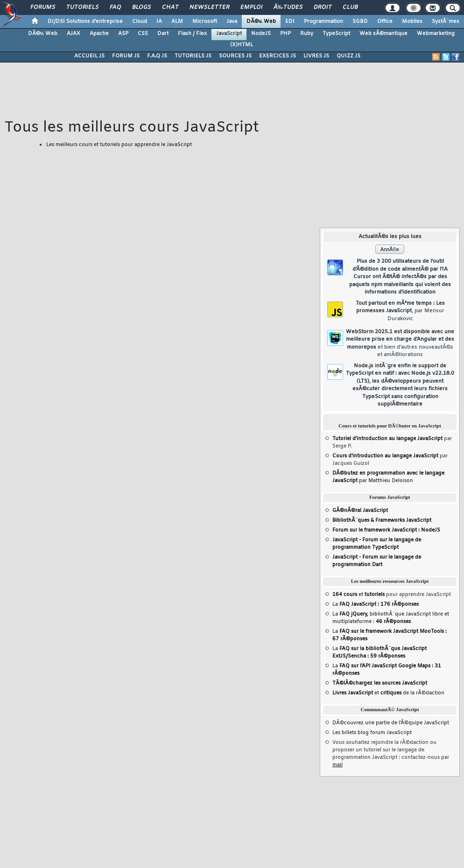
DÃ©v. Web (261, 21)
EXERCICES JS (278, 56)
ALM (177, 21)
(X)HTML (242, 45)
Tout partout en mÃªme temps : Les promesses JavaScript (400, 311)
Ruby (307, 34)
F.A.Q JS (157, 56)
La (376, 604)
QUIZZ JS (348, 56)
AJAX (74, 34)
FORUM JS (126, 56)
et (359, 595)
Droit (323, 7)
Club (350, 7)
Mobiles (412, 21)
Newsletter (209, 7)
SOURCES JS (235, 56)
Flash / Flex (192, 34)
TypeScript (336, 34)
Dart (163, 34)
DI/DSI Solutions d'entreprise (85, 21)
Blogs (141, 7)
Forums (43, 7)
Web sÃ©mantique (383, 34)
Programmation (323, 21)
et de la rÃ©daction (388, 693)
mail (337, 765)
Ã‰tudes (288, 7)
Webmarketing (436, 34)
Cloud (140, 21)
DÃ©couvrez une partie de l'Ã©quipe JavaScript (391, 723)
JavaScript (229, 34)
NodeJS (261, 34)
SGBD (360, 21)
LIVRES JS (316, 56)
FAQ (115, 7)
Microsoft (205, 21)
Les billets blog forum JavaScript (372, 733)
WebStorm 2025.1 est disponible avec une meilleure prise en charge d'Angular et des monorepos (400, 343)
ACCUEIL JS (89, 56)
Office (385, 21)
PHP (285, 34)
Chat (170, 7)
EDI (290, 21)
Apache (99, 34)
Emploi (251, 7)
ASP (123, 34)
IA (159, 21)
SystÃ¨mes (446, 21)
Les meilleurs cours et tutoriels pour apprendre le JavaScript (119, 145)
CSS (143, 34)
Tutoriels (82, 7)
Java (232, 21)
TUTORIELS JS (193, 56)
